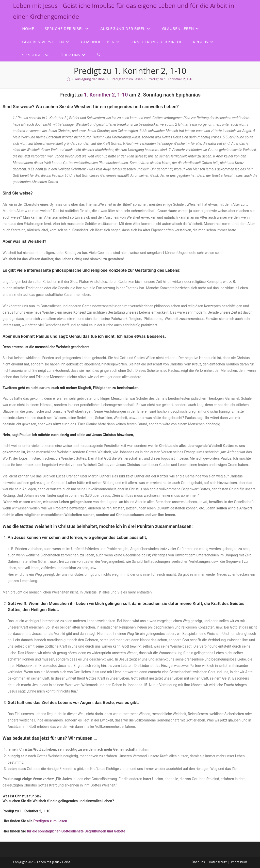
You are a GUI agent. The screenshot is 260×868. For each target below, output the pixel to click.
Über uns (198, 862)
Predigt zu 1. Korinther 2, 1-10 (170, 79)
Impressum (239, 862)
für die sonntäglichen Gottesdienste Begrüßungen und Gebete (76, 831)
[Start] (68, 79)
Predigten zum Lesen (50, 821)
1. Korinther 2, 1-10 (106, 95)
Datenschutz (218, 862)
